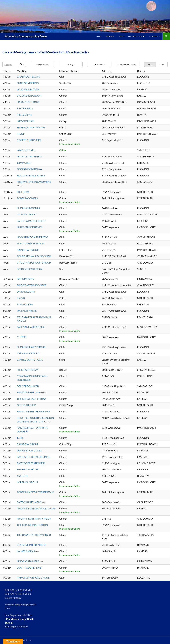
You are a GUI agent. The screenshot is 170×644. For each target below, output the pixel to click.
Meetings (110, 36)
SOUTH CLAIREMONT (30, 568)
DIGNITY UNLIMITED (29, 156)
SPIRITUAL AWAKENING (31, 127)
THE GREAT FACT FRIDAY (31, 399)
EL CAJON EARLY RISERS (31, 175)
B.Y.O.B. (21, 298)
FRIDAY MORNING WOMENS (34, 182)
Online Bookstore (137, 36)
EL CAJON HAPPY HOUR (31, 347)
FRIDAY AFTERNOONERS (31, 285)
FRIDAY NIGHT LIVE (29, 392)
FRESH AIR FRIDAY (28, 370)
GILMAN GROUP (27, 214)
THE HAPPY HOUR (28, 469)
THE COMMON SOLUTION (32, 525)
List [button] (150, 64)
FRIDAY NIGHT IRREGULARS (33, 411)
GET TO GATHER (26, 405)
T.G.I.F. (20, 438)
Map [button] (162, 64)
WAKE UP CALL (26, 150)
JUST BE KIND (25, 108)
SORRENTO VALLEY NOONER (34, 256)
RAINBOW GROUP (28, 250)
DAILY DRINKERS (27, 311)
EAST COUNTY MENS (29, 502)
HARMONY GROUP (28, 102)
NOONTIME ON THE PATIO (33, 237)
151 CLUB (23, 476)
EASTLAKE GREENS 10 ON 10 (33, 457)
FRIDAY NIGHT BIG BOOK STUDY (36, 508)
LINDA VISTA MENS (28, 561)
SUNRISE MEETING (28, 83)
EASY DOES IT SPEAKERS (31, 463)
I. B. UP (21, 134)
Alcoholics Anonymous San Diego (26, 36)
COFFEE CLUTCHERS (29, 140)
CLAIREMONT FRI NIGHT (31, 545)
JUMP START (24, 163)
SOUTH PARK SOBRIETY (31, 243)
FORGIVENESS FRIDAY (30, 269)
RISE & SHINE (24, 115)
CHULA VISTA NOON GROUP (34, 263)
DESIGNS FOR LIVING (29, 450)
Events (121, 36)
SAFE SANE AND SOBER (30, 327)
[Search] (10, 65)
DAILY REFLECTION (28, 89)
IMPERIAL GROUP (27, 482)
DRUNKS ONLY (26, 279)
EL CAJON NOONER (28, 208)
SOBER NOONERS (27, 198)
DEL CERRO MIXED (28, 386)
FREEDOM (23, 192)
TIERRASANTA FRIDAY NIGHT (34, 535)
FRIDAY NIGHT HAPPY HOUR (34, 518)
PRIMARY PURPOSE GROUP (33, 577)
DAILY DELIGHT (26, 292)
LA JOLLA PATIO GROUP (31, 221)
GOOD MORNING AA (29, 169)
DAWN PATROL (26, 121)
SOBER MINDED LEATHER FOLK (35, 492)
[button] (42, 65)
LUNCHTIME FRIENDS (30, 227)
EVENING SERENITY (28, 353)
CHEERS (22, 337)
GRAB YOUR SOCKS (28, 77)
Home (99, 36)
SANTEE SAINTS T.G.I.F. (30, 360)
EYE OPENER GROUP (29, 96)
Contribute (155, 36)
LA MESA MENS (26, 551)
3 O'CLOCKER (25, 304)
